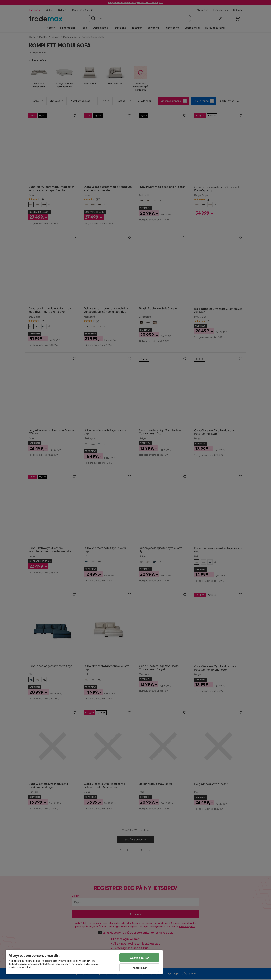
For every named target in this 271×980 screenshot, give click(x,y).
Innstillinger (139, 968)
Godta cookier (139, 958)
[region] (84, 962)
